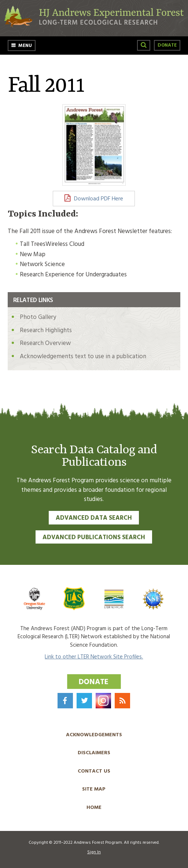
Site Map (94, 789)
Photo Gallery (38, 317)
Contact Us (94, 771)
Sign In (94, 852)
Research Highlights (46, 331)
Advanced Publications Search (94, 537)
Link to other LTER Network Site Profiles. (94, 657)
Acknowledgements (94, 735)
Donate (167, 45)
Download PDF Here (99, 199)
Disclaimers (94, 753)
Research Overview (45, 343)
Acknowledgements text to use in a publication (83, 357)
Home (94, 808)
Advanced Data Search (94, 518)
